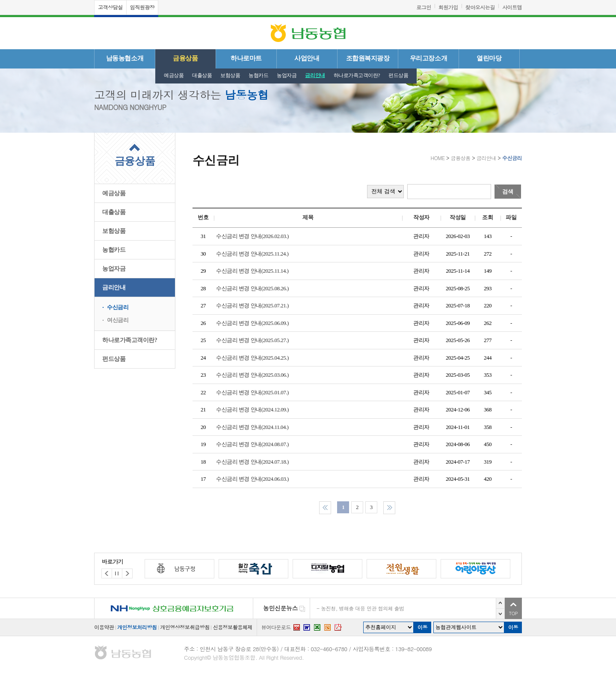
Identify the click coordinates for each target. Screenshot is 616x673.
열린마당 (489, 58)
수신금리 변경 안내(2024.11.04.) (253, 427)
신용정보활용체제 (232, 627)
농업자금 (287, 75)
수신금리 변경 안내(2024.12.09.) (253, 409)
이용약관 (104, 627)
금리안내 (315, 75)
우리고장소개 (428, 58)
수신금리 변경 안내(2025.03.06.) (253, 375)
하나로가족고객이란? (357, 75)
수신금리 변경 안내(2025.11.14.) (253, 271)
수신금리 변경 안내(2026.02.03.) (253, 236)
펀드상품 (398, 75)
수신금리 (118, 307)
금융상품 (185, 58)
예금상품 (174, 75)
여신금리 (118, 320)
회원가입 (448, 7)
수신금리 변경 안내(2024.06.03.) (253, 479)
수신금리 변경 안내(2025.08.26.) (253, 288)
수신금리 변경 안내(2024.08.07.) (253, 444)
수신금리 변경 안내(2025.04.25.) (253, 358)
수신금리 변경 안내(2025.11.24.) (253, 254)
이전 (500, 603)
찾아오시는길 (480, 7)
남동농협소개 (125, 58)
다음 (500, 614)
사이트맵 (512, 7)
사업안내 (307, 58)
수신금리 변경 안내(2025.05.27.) (253, 340)
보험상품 (230, 75)
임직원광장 (142, 7)
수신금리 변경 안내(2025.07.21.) (253, 305)
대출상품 (202, 75)
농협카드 (258, 75)
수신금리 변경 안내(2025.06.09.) (253, 323)
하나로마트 (246, 58)
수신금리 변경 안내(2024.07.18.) (253, 462)
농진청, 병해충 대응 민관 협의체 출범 (362, 608)
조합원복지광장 (368, 58)
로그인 (424, 7)
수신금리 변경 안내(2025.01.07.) (253, 392)
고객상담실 (110, 7)
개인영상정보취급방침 (185, 627)
